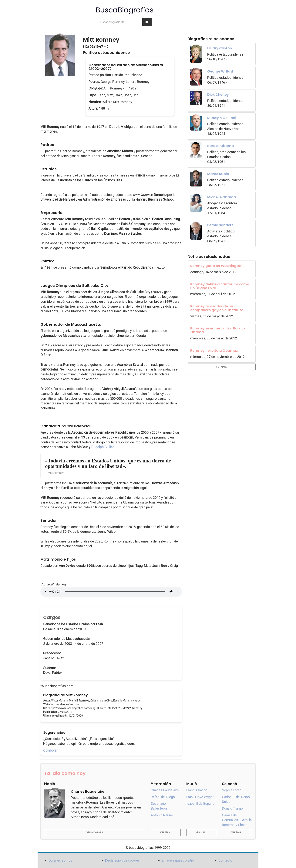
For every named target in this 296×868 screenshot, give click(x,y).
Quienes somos (60, 860)
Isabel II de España (200, 803)
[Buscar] (147, 22)
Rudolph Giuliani (103, 447)
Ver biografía (95, 833)
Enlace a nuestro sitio (178, 860)
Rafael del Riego (163, 797)
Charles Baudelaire (165, 790)
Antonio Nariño (162, 815)
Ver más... (222, 367)
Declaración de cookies (123, 860)
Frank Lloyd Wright (200, 797)
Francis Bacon (197, 790)
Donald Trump (232, 808)
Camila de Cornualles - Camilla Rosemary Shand (237, 820)
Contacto (225, 860)
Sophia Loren (232, 790)
